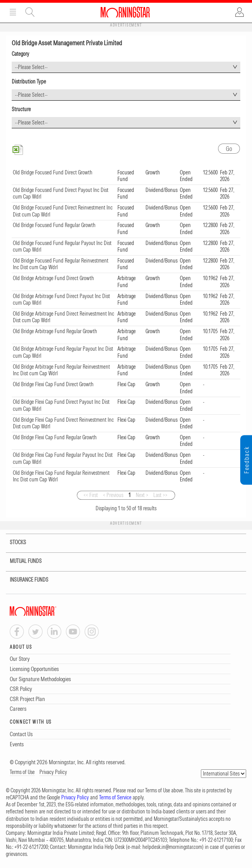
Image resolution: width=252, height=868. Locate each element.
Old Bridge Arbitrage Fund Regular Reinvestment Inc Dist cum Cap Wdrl (61, 370)
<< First (91, 495)
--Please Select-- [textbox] (31, 67)
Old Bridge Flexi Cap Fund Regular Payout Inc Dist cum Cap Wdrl (63, 458)
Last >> (160, 495)
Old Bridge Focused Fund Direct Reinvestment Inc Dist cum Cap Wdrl (63, 211)
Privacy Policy (53, 772)
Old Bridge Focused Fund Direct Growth (53, 172)
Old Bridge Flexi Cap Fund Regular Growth (55, 437)
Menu (13, 12)
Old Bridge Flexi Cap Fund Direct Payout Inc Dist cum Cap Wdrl (61, 405)
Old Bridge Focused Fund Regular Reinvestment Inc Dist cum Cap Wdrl (61, 264)
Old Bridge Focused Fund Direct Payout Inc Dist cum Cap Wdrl (61, 193)
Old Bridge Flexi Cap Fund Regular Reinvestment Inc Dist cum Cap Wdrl (61, 476)
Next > (142, 495)
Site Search (30, 12)
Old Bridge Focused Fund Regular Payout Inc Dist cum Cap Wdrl (62, 247)
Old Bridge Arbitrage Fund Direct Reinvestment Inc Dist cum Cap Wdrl (64, 317)
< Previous (113, 495)
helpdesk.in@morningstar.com (172, 847)
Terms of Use (22, 772)
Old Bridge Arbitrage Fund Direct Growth (53, 278)
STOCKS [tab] (13, 542)
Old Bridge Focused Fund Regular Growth (54, 225)
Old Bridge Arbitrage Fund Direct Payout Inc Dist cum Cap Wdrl (61, 300)
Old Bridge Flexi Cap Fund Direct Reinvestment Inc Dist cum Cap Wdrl (63, 423)
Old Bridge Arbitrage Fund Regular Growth (55, 331)
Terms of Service (115, 797)
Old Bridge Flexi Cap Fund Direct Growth (53, 384)
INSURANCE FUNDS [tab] (24, 580)
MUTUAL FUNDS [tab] (21, 561)
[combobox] (126, 67)
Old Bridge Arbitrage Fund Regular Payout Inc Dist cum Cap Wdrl (63, 352)
